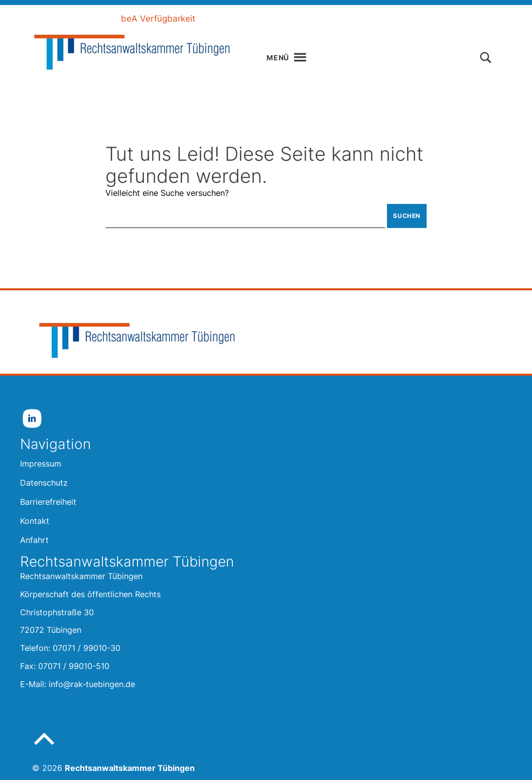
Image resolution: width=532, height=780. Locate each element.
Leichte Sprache (245, 19)
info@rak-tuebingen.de (92, 684)
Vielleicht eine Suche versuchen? (167, 193)
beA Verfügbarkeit (158, 19)
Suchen (407, 216)
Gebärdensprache (329, 19)
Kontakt (396, 19)
